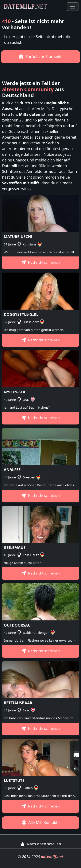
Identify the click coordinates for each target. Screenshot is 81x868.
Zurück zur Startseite (40, 56)
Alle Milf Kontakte (41, 823)
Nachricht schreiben (41, 262)
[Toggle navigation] (73, 7)
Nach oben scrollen (41, 844)
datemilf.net (52, 857)
